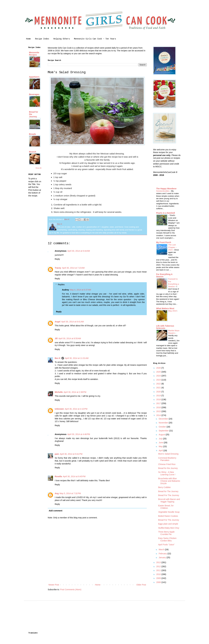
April (161, 450)
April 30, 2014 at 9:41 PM (71, 454)
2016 (159, 407)
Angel (58, 322)
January (163, 557)
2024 (159, 376)
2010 (159, 574)
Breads (32, 134)
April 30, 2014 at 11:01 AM (77, 358)
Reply (57, 259)
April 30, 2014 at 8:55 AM (70, 338)
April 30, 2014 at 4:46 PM (79, 434)
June (161, 443)
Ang (57, 493)
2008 (159, 582)
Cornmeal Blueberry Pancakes (167, 459)
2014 (159, 415)
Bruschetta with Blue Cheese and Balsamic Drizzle (169, 481)
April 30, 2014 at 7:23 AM (73, 268)
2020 (159, 392)
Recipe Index (42, 39)
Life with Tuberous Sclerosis (165, 327)
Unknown (59, 409)
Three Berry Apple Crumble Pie (166, 533)
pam (57, 454)
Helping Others (62, 39)
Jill (56, 338)
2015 (159, 411)
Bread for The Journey (168, 491)
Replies (61, 285)
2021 (159, 388)
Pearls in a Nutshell (166, 213)
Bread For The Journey (169, 495)
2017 (159, 403)
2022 (159, 384)
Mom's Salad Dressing (168, 454)
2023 (159, 380)
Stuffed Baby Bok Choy (169, 528)
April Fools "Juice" (166, 545)
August (162, 435)
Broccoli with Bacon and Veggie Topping (169, 500)
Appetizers (34, 77)
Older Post (141, 585)
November (164, 423)
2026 (159, 368)
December (164, 419)
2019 (159, 396)
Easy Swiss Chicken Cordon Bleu (167, 539)
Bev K (58, 358)
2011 (159, 570)
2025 (159, 372)
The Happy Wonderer (166, 189)
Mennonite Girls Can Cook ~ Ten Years (95, 39)
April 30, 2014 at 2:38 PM (75, 392)
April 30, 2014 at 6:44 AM (79, 251)
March (162, 549)
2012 (159, 566)
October (163, 427)
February (163, 554)
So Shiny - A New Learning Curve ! (167, 473)
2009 (159, 578)
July (161, 439)
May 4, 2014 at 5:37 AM (80, 290)
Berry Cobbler (164, 487)
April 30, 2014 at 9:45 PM (74, 476)
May (161, 446)
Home (28, 39)
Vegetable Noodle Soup (169, 512)
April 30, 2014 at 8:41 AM (72, 322)
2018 (159, 399)
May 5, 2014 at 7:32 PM (70, 493)
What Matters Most (165, 308)
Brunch (33, 152)
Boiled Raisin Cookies (168, 516)
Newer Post (54, 585)
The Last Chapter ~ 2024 (172, 247)
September (164, 431)
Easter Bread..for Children (166, 507)
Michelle (59, 392)
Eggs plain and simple (168, 524)
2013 (159, 562)
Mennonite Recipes (34, 54)
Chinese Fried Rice (167, 464)
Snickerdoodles (163, 191)
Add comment (56, 511)
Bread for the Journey (168, 468)
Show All (38, 168)
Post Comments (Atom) (71, 589)
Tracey (58, 268)
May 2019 (173, 311)
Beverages (34, 94)
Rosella (58, 476)
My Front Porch (164, 242)
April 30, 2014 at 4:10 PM (76, 409)
